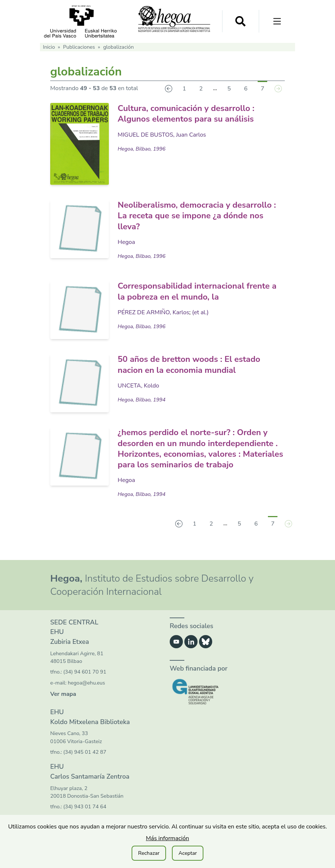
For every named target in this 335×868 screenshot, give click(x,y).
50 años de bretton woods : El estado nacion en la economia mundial (193, 364)
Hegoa (126, 241)
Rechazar (149, 853)
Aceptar (188, 853)
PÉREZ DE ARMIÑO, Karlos (153, 311)
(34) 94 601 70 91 (85, 681)
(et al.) (200, 311)
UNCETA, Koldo (138, 385)
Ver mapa (63, 703)
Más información (167, 838)
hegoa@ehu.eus (86, 692)
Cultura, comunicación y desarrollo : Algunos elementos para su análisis (190, 113)
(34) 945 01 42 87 (85, 761)
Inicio (49, 47)
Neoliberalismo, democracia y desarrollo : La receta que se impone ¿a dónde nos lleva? (200, 215)
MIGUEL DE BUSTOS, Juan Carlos (162, 134)
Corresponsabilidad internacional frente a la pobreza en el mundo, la (198, 291)
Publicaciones (79, 47)
